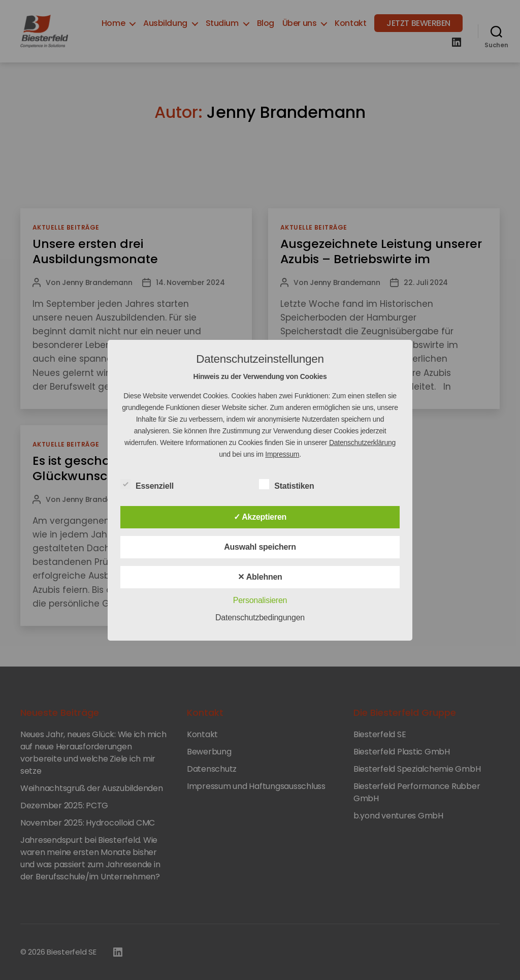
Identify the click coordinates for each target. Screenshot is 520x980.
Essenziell (152, 485)
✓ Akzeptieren (260, 517)
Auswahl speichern (260, 547)
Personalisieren (260, 600)
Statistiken (292, 485)
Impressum (282, 454)
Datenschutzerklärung (362, 442)
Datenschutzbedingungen (260, 618)
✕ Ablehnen (260, 577)
